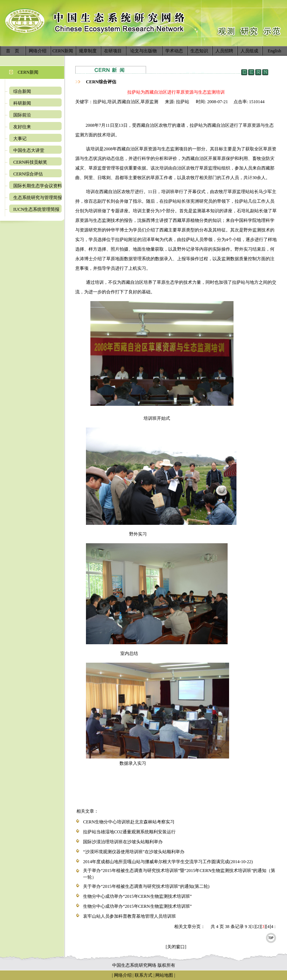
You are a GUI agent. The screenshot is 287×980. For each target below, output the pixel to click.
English (275, 51)
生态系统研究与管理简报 (38, 198)
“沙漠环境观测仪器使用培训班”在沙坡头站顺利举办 (134, 852)
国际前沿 (22, 115)
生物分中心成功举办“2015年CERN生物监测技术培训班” (137, 896)
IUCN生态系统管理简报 (36, 209)
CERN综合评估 (28, 174)
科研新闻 (22, 103)
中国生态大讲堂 (29, 150)
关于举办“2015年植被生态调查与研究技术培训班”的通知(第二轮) (146, 886)
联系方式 (143, 975)
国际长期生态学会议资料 (38, 186)
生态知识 (199, 51)
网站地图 (164, 975)
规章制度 (88, 51)
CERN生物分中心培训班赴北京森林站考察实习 (129, 822)
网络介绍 (38, 51)
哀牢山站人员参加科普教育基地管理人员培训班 (129, 916)
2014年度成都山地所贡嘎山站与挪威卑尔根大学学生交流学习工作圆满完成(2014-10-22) (168, 862)
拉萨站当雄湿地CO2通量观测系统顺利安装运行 (129, 832)
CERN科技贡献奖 (30, 162)
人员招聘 (224, 51)
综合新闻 (22, 91)
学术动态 (174, 51)
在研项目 (113, 51)
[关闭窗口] (176, 947)
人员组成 (249, 51)
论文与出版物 (143, 51)
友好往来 (22, 127)
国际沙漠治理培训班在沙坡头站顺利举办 (123, 842)
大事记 (20, 139)
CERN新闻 (63, 51)
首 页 (13, 51)
